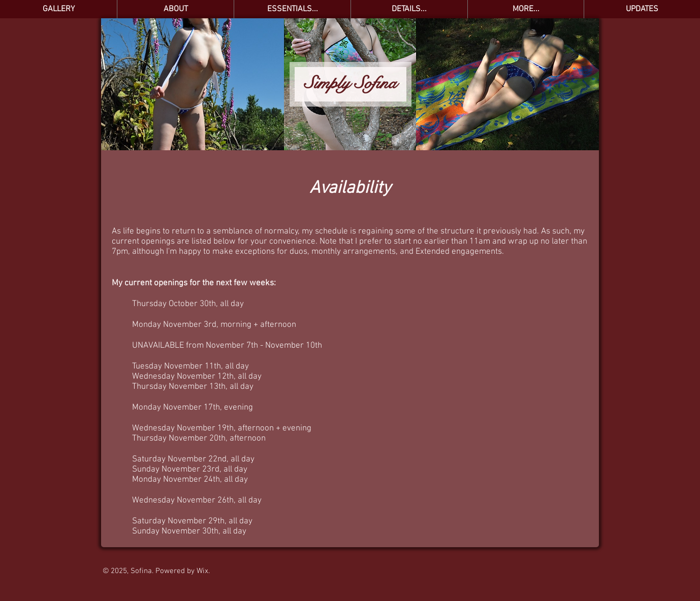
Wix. (203, 571)
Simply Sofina (351, 83)
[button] (292, 9)
